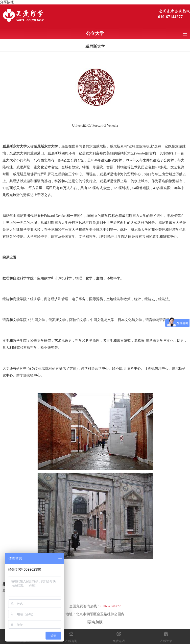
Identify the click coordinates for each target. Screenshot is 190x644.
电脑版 (97, 622)
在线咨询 (71, 641)
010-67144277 (170, 17)
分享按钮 (7, 2)
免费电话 (119, 641)
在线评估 (166, 641)
